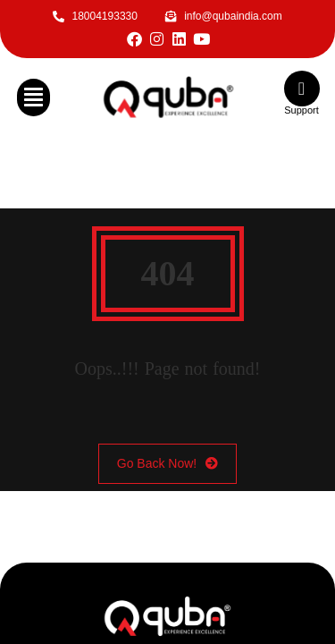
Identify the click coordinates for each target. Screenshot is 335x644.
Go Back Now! (167, 464)
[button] (34, 97)
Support (301, 110)
